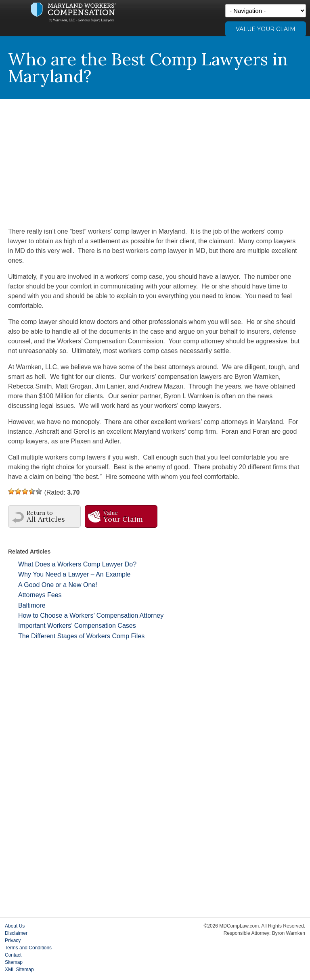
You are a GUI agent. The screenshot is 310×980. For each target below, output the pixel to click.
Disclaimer (16, 933)
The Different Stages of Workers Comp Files (81, 636)
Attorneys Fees (40, 595)
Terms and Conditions (28, 948)
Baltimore (32, 605)
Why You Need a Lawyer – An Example (74, 574)
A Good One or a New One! (58, 585)
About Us (15, 926)
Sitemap (14, 962)
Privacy (13, 940)
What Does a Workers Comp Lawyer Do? (77, 564)
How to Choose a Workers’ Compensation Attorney (91, 615)
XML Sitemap (19, 970)
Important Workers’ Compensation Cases (77, 626)
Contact (13, 955)
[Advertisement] (155, 160)
